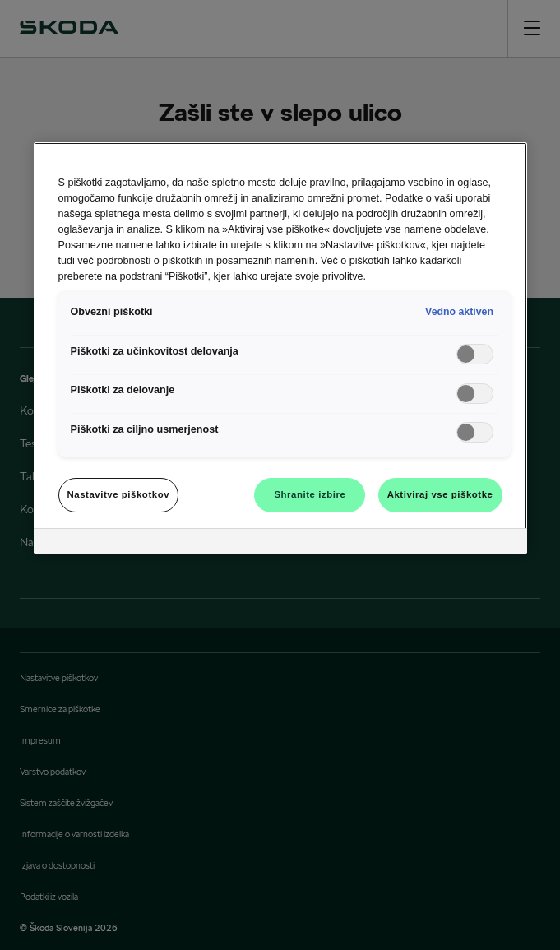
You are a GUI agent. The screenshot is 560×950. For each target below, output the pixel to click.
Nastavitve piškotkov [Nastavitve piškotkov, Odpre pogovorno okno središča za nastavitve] (119, 494)
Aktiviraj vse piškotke (440, 494)
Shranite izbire (310, 494)
